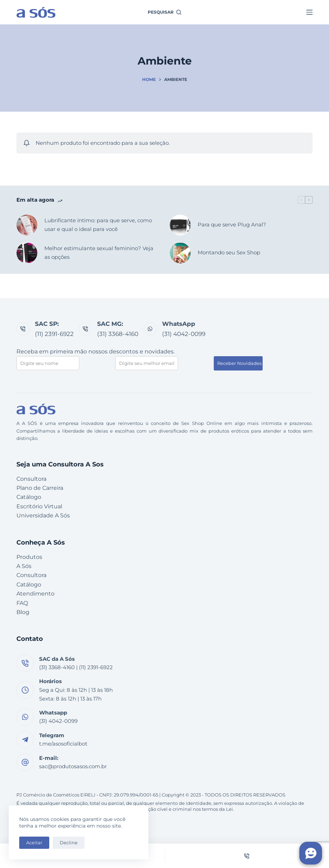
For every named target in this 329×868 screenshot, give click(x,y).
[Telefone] (247, 856)
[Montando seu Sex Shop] (180, 253)
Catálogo (29, 497)
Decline (69, 843)
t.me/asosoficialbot (63, 744)
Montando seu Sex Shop (229, 252)
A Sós (24, 566)
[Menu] (309, 12)
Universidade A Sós (43, 515)
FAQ (22, 603)
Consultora (31, 479)
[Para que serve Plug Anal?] (180, 225)
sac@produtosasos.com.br (73, 766)
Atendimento (35, 594)
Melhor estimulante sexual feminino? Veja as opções (99, 253)
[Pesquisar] (164, 12)
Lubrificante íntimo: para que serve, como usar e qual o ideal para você (98, 225)
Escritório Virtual (39, 506)
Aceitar (34, 843)
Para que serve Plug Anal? (232, 225)
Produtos (29, 557)
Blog (23, 612)
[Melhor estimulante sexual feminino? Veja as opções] (27, 253)
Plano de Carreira (40, 488)
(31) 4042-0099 (184, 334)
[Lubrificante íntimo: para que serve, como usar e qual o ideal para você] (27, 225)
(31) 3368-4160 (118, 334)
